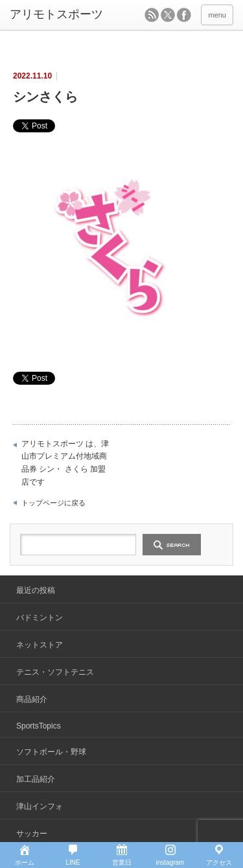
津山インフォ (40, 806)
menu (217, 15)
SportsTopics (39, 726)
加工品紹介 (36, 779)
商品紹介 (32, 699)
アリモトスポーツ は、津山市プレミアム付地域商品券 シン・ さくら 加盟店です (65, 463)
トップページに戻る (53, 503)
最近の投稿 (36, 590)
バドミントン (40, 618)
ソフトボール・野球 (51, 752)
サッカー (32, 834)
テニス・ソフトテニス (55, 672)
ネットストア (40, 645)
